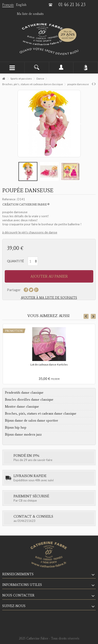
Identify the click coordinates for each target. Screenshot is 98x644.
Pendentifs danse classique (24, 393)
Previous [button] (86, 316)
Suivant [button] (80, 124)
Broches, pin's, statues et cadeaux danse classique (41, 413)
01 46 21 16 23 (72, 5)
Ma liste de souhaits (30, 14)
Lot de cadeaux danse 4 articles (49, 364)
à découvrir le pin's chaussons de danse (30, 232)
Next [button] (93, 316)
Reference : (9, 199)
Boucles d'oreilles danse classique (29, 400)
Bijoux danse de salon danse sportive (32, 420)
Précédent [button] (18, 124)
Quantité (15, 261)
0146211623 (26, 521)
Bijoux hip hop (16, 427)
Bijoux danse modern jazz (23, 434)
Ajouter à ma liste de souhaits (49, 298)
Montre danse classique (22, 406)
